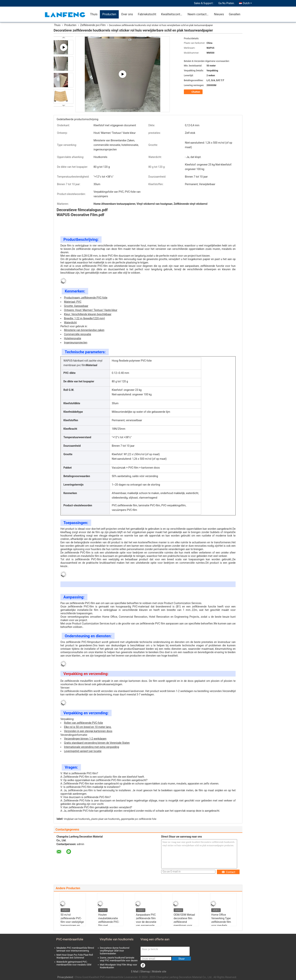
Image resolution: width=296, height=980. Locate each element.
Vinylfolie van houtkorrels (117, 939)
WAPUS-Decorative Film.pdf (80, 215)
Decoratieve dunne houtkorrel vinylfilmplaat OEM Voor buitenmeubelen (115, 951)
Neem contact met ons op (199, 14)
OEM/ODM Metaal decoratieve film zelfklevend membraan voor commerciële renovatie (184, 924)
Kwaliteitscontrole (173, 14)
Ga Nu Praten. (227, 3)
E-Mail (135, 972)
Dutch (247, 3)
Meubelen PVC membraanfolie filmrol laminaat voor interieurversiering (75, 949)
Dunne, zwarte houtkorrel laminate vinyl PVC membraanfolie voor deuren (119, 959)
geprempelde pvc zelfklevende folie (139, 819)
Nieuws (219, 14)
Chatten (194, 92)
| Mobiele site (158, 972)
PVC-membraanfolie (70, 939)
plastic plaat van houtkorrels (105, 819)
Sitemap (145, 972)
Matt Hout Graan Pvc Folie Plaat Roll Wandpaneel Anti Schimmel (75, 956)
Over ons (127, 14)
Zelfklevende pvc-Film (93, 25)
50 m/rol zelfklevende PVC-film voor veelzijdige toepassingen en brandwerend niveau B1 (72, 924)
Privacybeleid (65, 977)
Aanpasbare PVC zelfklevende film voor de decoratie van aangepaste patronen (146, 922)
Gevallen (235, 14)
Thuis (94, 14)
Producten (109, 14)
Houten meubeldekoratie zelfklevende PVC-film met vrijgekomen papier (109, 922)
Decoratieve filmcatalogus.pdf (82, 210)
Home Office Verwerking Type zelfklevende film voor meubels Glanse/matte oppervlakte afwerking (221, 925)
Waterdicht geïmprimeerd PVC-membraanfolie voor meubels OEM (74, 963)
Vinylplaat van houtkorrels (77, 819)
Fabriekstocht (147, 14)
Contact (228, 872)
